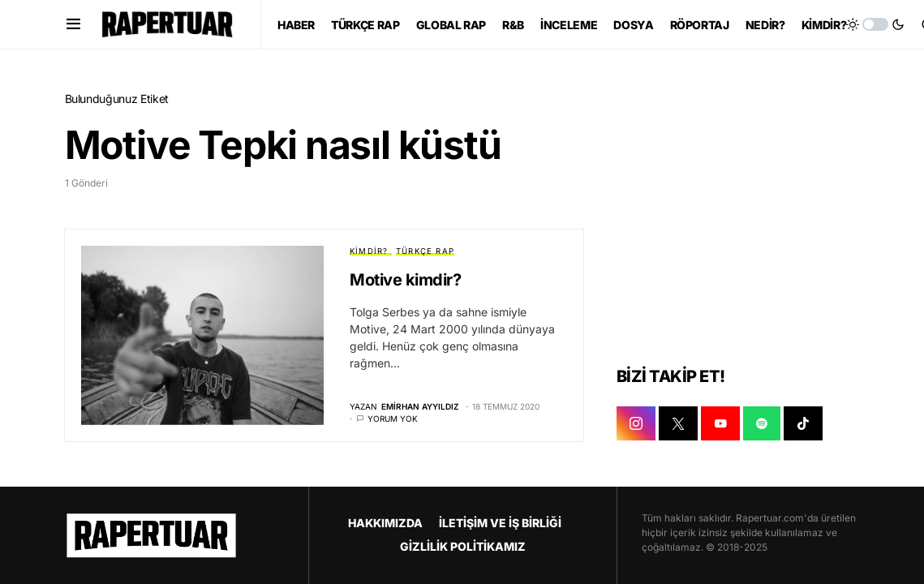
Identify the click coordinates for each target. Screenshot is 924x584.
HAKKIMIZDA (385, 523)
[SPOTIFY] (762, 423)
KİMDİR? (369, 251)
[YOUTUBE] (720, 423)
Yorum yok (393, 419)
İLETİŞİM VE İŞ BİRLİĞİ (500, 523)
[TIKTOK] (803, 423)
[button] (73, 24)
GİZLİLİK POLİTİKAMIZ (463, 546)
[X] (678, 423)
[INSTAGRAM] (636, 423)
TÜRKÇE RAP (425, 251)
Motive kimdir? (405, 280)
